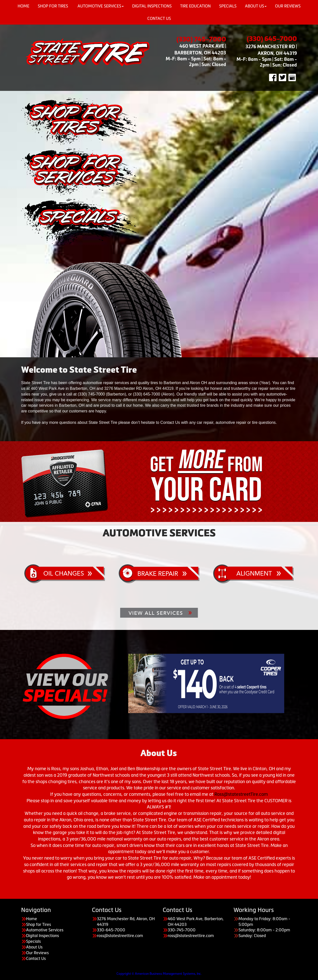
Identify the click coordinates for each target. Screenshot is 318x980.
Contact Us (159, 18)
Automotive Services (45, 930)
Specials (33, 941)
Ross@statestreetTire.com (241, 794)
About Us (34, 947)
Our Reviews (37, 953)
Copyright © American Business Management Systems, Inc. (159, 974)
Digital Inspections (42, 936)
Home (32, 919)
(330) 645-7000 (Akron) (154, 394)
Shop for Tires (39, 924)
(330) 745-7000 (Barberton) (102, 394)
